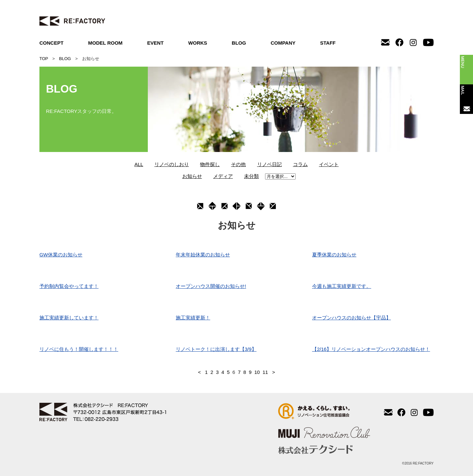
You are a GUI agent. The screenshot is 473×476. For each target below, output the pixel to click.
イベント (329, 164)
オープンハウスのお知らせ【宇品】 (351, 318)
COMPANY (283, 43)
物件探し (210, 164)
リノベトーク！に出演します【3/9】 (216, 349)
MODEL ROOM (105, 43)
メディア (223, 176)
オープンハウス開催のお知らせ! (211, 286)
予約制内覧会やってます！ (69, 286)
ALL (139, 164)
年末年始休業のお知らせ (203, 255)
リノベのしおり (172, 164)
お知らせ (192, 176)
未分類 (251, 176)
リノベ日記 (270, 164)
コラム (300, 164)
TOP (44, 59)
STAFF (328, 43)
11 (265, 372)
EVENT (155, 43)
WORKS (198, 43)
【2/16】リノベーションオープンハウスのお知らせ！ (371, 349)
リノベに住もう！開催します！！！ (79, 349)
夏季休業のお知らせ (334, 255)
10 (257, 372)
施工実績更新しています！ (69, 318)
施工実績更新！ (193, 318)
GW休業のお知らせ (61, 255)
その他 (238, 164)
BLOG (239, 43)
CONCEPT (51, 43)
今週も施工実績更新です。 (342, 286)
